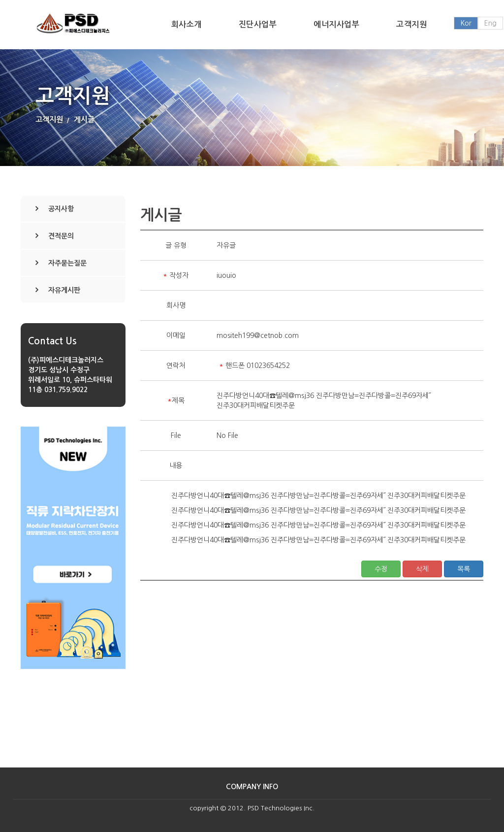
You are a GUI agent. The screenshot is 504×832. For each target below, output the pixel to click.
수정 (381, 569)
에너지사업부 (336, 24)
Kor (466, 23)
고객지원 (411, 24)
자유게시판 (64, 290)
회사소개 (187, 24)
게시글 (84, 119)
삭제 (422, 569)
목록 (464, 569)
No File (227, 435)
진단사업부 (258, 24)
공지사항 (61, 209)
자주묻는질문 (67, 263)
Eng (490, 23)
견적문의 (61, 236)
